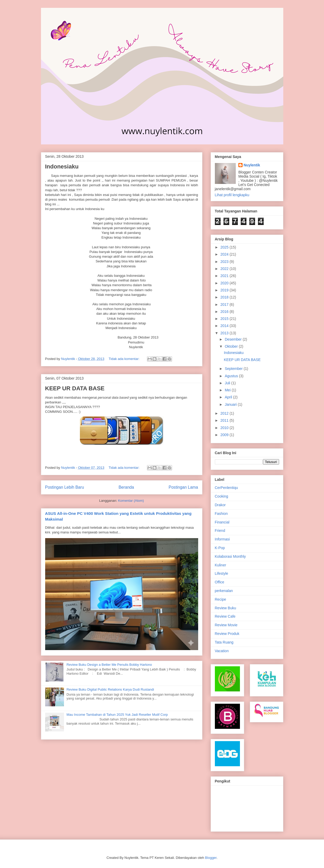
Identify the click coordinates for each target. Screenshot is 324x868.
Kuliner (221, 565)
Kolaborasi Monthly (230, 556)
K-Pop (220, 548)
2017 (225, 305)
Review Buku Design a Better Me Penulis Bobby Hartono (109, 665)
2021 (225, 276)
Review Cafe (225, 616)
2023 (225, 262)
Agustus (232, 376)
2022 (225, 269)
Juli (228, 383)
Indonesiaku (62, 167)
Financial (222, 522)
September (234, 369)
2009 (225, 435)
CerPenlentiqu (226, 488)
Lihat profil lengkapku (232, 195)
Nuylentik (252, 165)
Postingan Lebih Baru (65, 487)
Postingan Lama (183, 487)
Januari (231, 404)
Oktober (232, 346)
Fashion (221, 514)
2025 (225, 247)
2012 (225, 413)
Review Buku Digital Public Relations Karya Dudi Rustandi (110, 689)
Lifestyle (222, 573)
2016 (225, 312)
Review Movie (226, 625)
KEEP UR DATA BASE (75, 388)
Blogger (211, 858)
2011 (225, 420)
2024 (225, 254)
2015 (225, 319)
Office (220, 582)
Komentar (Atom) (131, 501)
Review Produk (227, 634)
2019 (225, 290)
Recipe (221, 599)
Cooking (222, 496)
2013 (225, 333)
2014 (225, 326)
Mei (228, 390)
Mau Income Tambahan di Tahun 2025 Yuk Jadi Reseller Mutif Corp (117, 715)
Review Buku (226, 608)
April (229, 397)
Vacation (222, 651)
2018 (225, 297)
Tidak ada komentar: (125, 359)
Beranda (126, 487)
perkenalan (224, 591)
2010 (225, 428)
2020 (225, 283)
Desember (234, 339)
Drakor (220, 505)
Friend (220, 531)
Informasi (222, 539)
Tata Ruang (224, 642)
